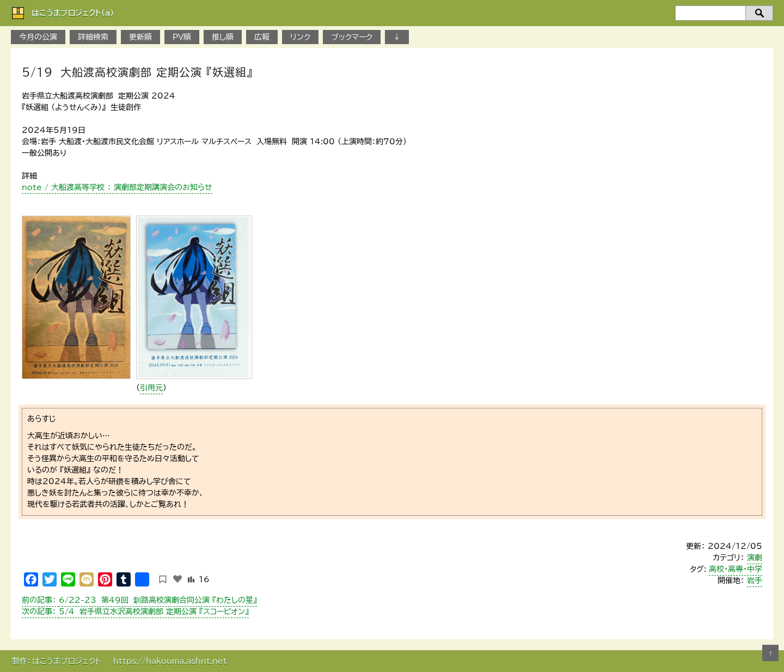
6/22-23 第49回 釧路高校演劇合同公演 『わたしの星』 (139, 600)
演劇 (755, 558)
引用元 (151, 388)
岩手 (755, 581)
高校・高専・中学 (736, 569)
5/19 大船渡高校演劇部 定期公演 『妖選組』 (137, 72)
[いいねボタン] (177, 579)
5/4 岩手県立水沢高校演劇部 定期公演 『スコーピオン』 (135, 612)
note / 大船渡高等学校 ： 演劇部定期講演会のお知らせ (117, 187)
